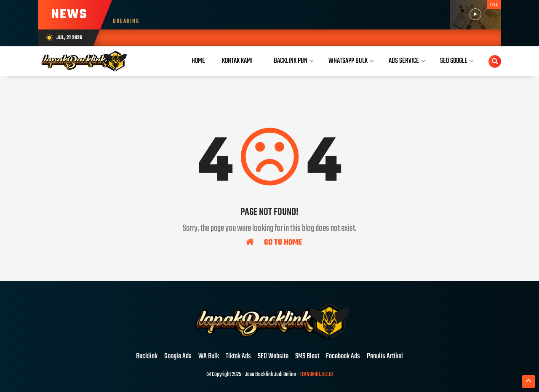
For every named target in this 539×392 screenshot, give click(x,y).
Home (198, 61)
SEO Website (273, 357)
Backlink (147, 357)
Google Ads (178, 357)
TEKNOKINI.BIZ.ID (316, 375)
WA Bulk (209, 357)
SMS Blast (307, 357)
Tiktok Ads (238, 357)
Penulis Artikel (385, 357)
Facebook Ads (343, 357)
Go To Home (274, 242)
